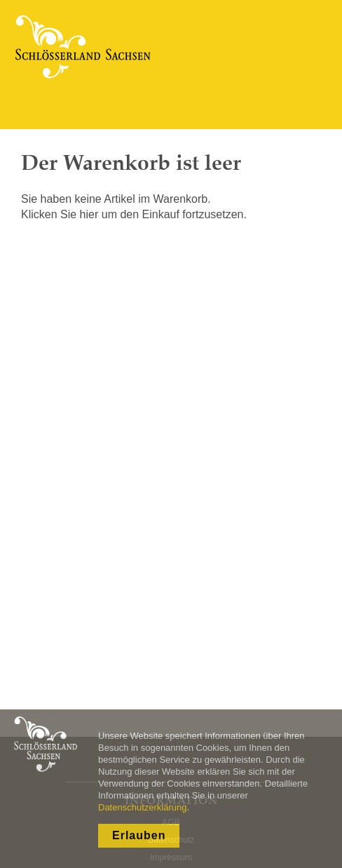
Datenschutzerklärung (142, 807)
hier (89, 214)
